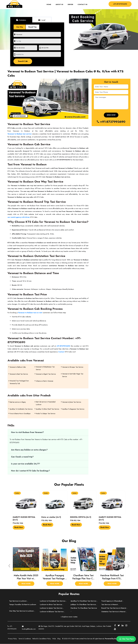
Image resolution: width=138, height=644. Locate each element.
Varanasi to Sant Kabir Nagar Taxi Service (73, 375)
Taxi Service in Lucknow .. (19, 601)
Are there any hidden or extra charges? (29, 450)
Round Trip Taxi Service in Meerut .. (115, 608)
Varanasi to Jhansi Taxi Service (72, 402)
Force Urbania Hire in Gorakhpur (20, 414)
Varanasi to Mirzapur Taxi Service (73, 367)
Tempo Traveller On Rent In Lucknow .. (23, 606)
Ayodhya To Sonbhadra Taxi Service (21, 409)
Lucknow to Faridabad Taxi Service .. (54, 601)
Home (49, 5)
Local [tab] (42, 20)
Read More (26, 584)
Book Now (19, 527)
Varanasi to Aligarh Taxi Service (46, 374)
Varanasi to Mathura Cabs (18, 367)
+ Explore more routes (69, 617)
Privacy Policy (12, 639)
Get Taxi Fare (126, 639)
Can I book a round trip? (22, 457)
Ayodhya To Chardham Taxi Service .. (84, 602)
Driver (70, 5)
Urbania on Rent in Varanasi (45, 381)
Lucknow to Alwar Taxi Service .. (52, 604)
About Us (59, 5)
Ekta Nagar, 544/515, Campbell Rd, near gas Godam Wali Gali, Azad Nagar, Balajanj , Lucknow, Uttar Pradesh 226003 (75, 628)
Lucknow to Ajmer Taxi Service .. (52, 608)
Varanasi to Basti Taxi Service (19, 374)
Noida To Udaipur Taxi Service (46, 414)
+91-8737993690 (119, 4)
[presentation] (9, 565)
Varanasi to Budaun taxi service (20, 134)
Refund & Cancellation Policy (42, 639)
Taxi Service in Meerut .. (110, 604)
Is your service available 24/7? (26, 464)
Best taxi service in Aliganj (18, 402)
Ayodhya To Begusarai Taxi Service (73, 409)
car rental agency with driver (19, 217)
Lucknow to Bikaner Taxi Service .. (53, 612)
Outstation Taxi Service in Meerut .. (114, 612)
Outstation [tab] (21, 20)
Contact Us (82, 5)
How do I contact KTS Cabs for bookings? (31, 471)
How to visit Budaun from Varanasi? (27, 432)
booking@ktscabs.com (29, 627)
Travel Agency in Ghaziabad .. (113, 601)
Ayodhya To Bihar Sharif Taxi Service (47, 409)
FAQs (54, 639)
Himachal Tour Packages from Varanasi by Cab (19, 382)
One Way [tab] (20, 27)
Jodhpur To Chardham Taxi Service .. (84, 607)
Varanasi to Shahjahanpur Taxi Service (45, 368)
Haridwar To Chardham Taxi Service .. (84, 612)
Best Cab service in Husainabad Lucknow (46, 403)
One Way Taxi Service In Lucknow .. (22, 611)
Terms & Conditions (25, 639)
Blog (59, 639)
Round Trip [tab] (33, 27)
